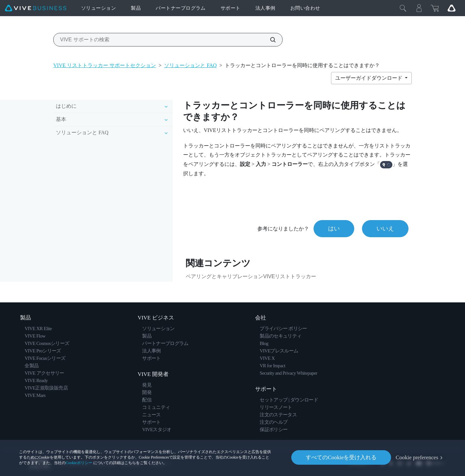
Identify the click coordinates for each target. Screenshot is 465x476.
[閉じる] (403, 8)
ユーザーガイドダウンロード (369, 78)
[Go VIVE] (451, 8)
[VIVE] (36, 8)
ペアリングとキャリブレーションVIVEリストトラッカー (251, 276)
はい (334, 228)
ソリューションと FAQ (190, 65)
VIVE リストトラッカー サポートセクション (105, 65)
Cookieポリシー (79, 463)
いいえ (385, 228)
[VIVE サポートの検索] (269, 40)
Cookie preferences (417, 457)
